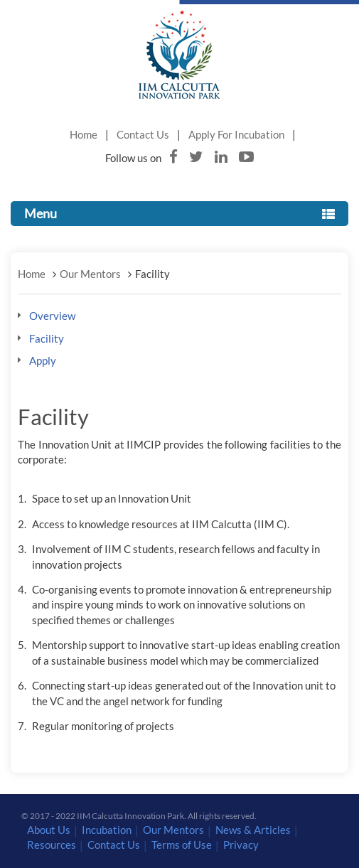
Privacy (241, 845)
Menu (179, 213)
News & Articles (253, 830)
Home (84, 134)
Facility (47, 338)
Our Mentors (90, 274)
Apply (43, 360)
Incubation (107, 830)
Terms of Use (182, 845)
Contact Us (143, 134)
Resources (52, 845)
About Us (49, 830)
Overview (52, 316)
